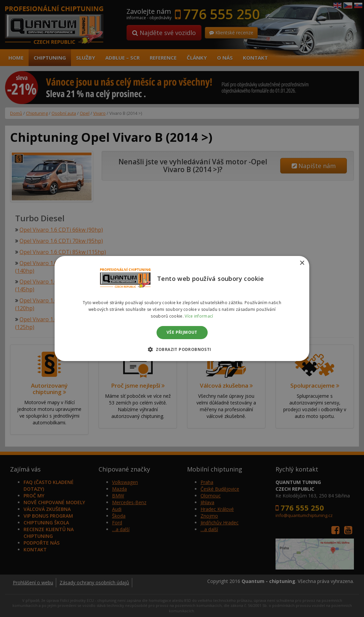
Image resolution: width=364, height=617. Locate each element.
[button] (182, 349)
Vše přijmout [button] (182, 333)
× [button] (302, 263)
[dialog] (182, 308)
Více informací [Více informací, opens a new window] (199, 316)
